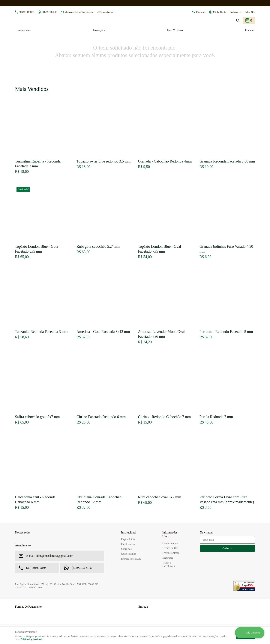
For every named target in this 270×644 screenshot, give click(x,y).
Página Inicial (128, 539)
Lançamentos (24, 30)
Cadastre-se (235, 12)
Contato (249, 30)
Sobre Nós (250, 12)
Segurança (168, 558)
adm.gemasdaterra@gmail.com (79, 12)
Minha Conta (220, 12)
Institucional (129, 532)
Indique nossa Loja (131, 559)
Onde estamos (129, 554)
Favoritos (201, 12)
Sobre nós (126, 549)
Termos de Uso (170, 548)
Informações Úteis (170, 534)
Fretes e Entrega (171, 553)
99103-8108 (27, 12)
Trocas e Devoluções (169, 564)
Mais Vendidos (175, 30)
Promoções (99, 30)
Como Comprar (171, 543)
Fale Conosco (128, 544)
